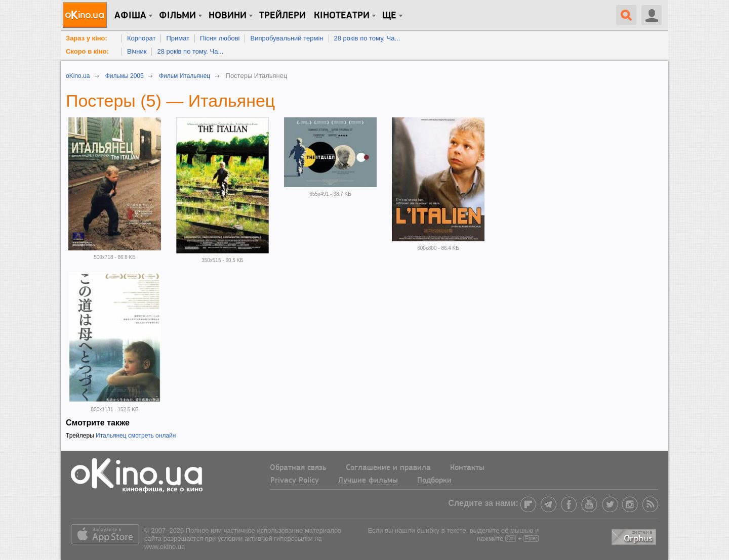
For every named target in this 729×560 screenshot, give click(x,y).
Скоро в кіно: (87, 51)
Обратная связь (298, 468)
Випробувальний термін (287, 38)
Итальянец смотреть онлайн (136, 436)
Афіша (130, 16)
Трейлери (282, 16)
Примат (178, 38)
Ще (389, 16)
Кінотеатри (342, 16)
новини (228, 16)
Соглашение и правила (388, 468)
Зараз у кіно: (87, 38)
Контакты (467, 468)
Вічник (137, 51)
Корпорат (141, 38)
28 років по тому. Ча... (367, 38)
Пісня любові (220, 38)
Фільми (177, 16)
